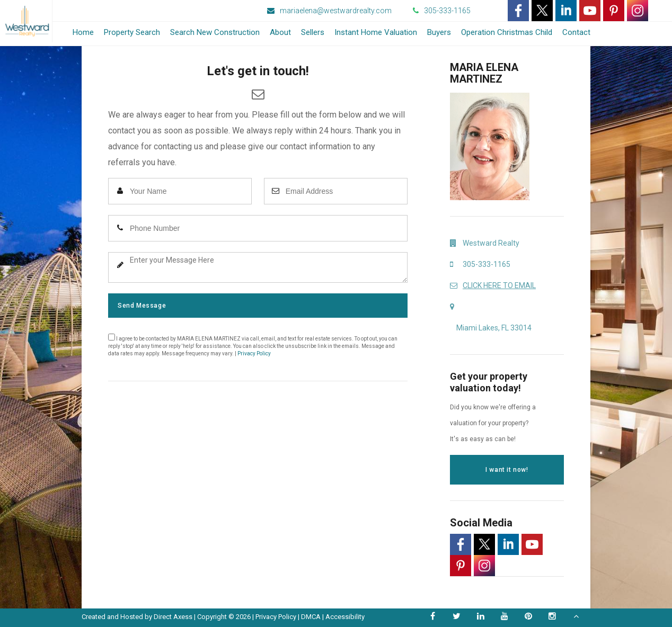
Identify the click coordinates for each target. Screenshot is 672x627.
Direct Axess (173, 617)
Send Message (142, 306)
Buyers (439, 32)
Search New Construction (215, 32)
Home (83, 32)
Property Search (132, 32)
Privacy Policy (254, 353)
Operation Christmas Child (507, 32)
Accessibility (345, 617)
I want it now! (507, 470)
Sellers (313, 32)
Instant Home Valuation (376, 32)
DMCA (311, 617)
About (280, 32)
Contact (576, 32)
